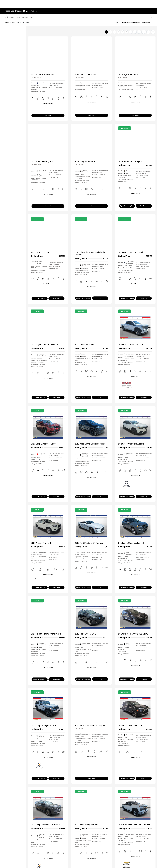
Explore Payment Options (127, 206)
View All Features (48, 103)
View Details (48, 115)
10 (144, 32)
